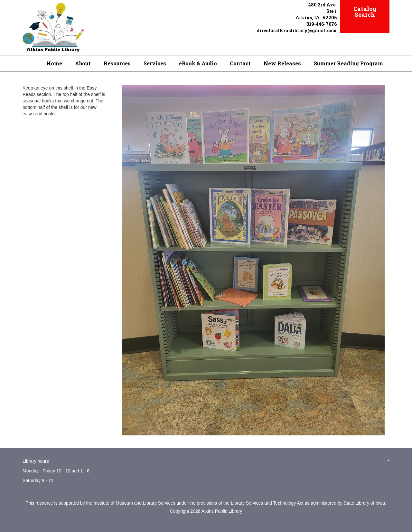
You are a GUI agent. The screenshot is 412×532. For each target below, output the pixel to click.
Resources (117, 63)
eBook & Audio (198, 63)
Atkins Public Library (222, 511)
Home (54, 63)
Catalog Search (365, 12)
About (83, 63)
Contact (240, 63)
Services (155, 63)
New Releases (282, 63)
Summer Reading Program (348, 63)
